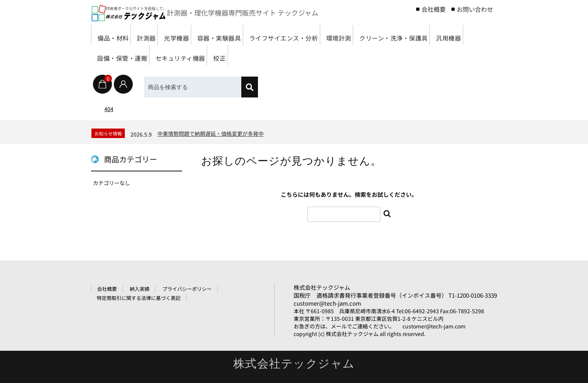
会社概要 (434, 9)
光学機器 (199, 35)
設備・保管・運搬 (258, 55)
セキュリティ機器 (327, 55)
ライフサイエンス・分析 (328, 35)
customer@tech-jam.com (327, 303)
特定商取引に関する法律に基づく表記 (139, 298)
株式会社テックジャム (322, 287)
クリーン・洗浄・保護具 (135, 55)
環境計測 (395, 35)
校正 (377, 55)
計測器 (159, 35)
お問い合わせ (475, 9)
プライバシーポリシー (187, 289)
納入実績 (140, 289)
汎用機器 (201, 55)
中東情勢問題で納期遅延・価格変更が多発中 (211, 133)
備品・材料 (116, 35)
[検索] (250, 87)
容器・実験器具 (252, 35)
